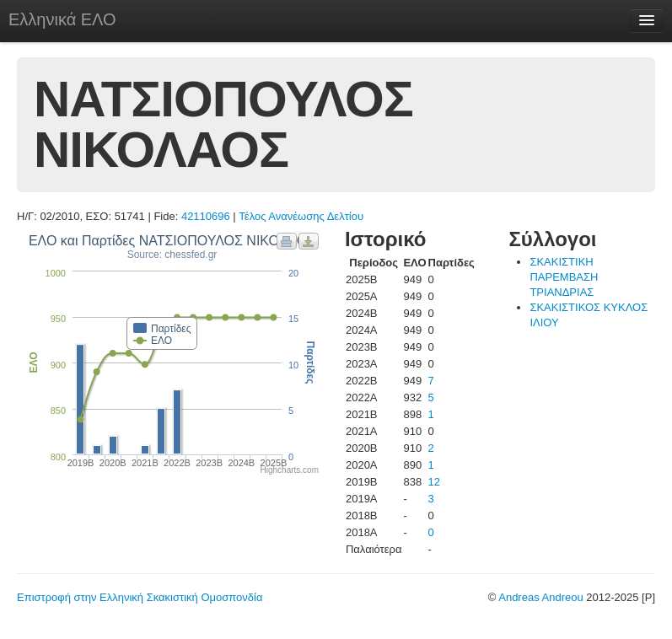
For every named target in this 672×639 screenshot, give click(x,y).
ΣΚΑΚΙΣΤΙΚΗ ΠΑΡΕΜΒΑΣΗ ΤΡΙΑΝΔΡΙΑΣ (564, 277)
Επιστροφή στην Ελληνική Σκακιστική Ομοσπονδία (140, 597)
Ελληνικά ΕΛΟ (62, 19)
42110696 (206, 216)
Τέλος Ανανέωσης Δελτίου (301, 216)
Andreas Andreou (540, 597)
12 (434, 482)
